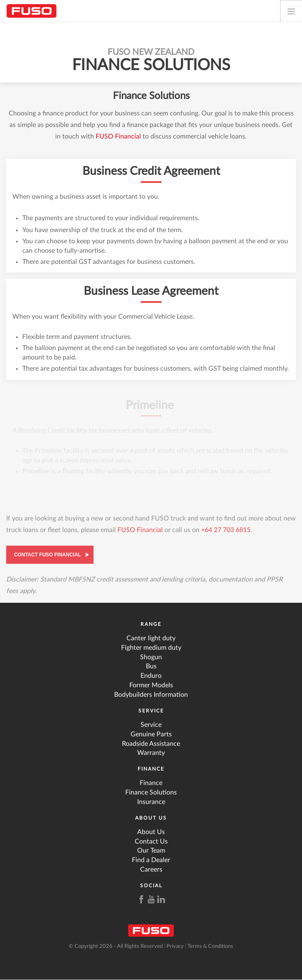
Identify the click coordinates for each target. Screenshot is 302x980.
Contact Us (151, 841)
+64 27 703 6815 (226, 532)
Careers (151, 870)
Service (151, 711)
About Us (151, 818)
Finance (151, 769)
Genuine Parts (151, 734)
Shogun (151, 657)
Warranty (151, 753)
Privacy (175, 946)
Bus (151, 666)
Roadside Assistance (151, 744)
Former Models (151, 685)
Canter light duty (151, 638)
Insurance (151, 802)
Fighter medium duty (151, 648)
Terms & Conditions (210, 946)
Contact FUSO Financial (47, 557)
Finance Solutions (151, 792)
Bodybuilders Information (151, 695)
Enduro (151, 676)
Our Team (151, 851)
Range (151, 624)
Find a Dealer (151, 860)
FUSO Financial (118, 136)
